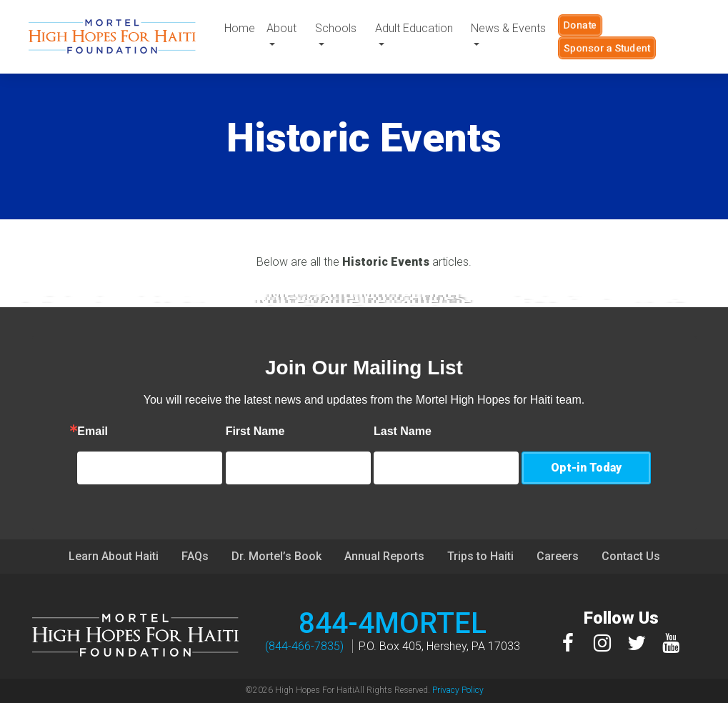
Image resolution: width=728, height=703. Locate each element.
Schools (336, 28)
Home (240, 28)
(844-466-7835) (304, 646)
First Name (269, 432)
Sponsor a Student (607, 48)
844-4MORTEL (393, 623)
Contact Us (631, 556)
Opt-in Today (586, 468)
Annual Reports (384, 556)
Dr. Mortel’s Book (276, 556)
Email (107, 432)
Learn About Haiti (114, 556)
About (281, 28)
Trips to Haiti (480, 556)
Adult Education (415, 28)
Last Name (417, 432)
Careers (558, 556)
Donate (580, 25)
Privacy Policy (458, 690)
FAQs (195, 556)
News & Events (508, 28)
